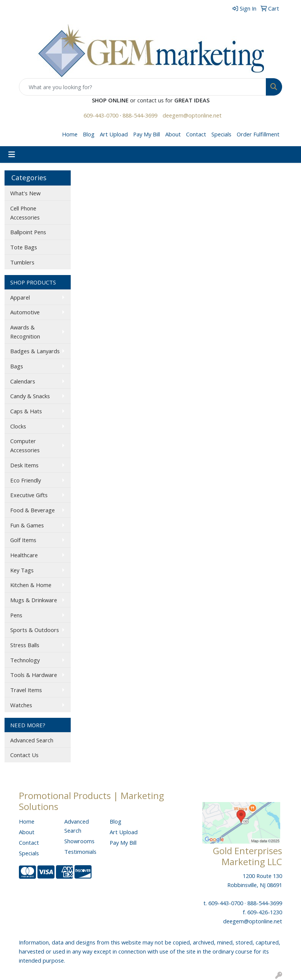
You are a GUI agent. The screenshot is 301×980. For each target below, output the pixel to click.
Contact (196, 134)
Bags (17, 366)
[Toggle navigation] (12, 155)
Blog (89, 134)
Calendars (23, 381)
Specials (221, 134)
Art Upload (114, 134)
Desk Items (24, 465)
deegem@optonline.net (192, 115)
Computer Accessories (25, 445)
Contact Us (24, 755)
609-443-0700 (101, 115)
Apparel (20, 297)
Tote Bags (24, 247)
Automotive (25, 312)
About (173, 134)
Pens (16, 615)
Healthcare (24, 555)
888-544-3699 (140, 115)
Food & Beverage (33, 510)
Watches (21, 705)
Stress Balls (25, 645)
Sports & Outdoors (35, 630)
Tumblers (22, 262)
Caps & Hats (26, 411)
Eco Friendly (26, 480)
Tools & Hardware (34, 675)
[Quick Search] (143, 87)
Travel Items (26, 690)
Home (70, 134)
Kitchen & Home (31, 585)
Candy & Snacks (30, 396)
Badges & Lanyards (35, 351)
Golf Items (23, 540)
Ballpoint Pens (28, 232)
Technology (25, 660)
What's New (25, 193)
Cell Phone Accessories (25, 213)
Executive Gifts (29, 495)
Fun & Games (27, 525)
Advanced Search (32, 740)
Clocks (18, 426)
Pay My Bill (147, 134)
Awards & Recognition (25, 332)
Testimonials (80, 852)
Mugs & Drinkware (34, 600)
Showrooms (79, 841)
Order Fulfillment (258, 134)
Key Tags (22, 570)
